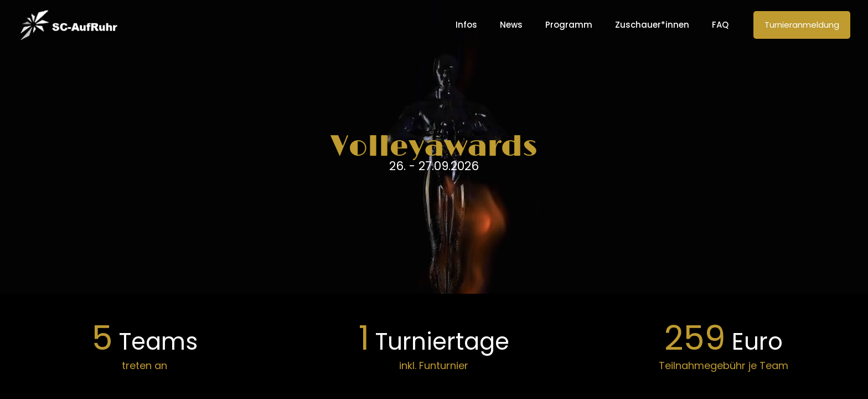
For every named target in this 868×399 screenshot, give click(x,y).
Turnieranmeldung (802, 25)
